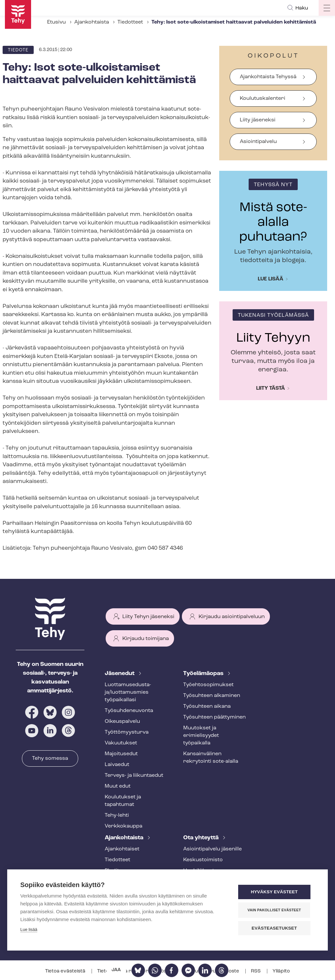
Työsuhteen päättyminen (214, 717)
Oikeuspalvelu (122, 722)
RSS (256, 971)
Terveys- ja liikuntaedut (134, 775)
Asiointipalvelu (258, 142)
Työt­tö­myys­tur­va (127, 732)
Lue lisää (271, 279)
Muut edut (118, 786)
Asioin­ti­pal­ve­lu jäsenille (212, 849)
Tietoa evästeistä (66, 971)
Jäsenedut (120, 674)
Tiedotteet (130, 22)
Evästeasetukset (275, 928)
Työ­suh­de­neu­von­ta (129, 711)
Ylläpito (281, 971)
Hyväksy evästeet (275, 892)
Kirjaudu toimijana (146, 639)
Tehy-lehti (117, 815)
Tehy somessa (50, 758)
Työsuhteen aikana (207, 706)
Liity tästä (271, 388)
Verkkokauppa (123, 826)
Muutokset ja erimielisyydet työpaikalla (201, 736)
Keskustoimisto (203, 860)
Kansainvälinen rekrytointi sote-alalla (211, 758)
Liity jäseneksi (258, 120)
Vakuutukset (121, 743)
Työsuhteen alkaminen (212, 696)
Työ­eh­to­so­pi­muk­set (208, 685)
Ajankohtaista (92, 22)
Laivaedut (117, 765)
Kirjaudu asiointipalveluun (232, 617)
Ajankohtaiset (122, 849)
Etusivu (56, 22)
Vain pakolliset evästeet (275, 910)
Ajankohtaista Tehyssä (268, 77)
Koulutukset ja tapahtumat (123, 801)
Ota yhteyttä (202, 838)
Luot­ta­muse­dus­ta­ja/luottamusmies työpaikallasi (128, 692)
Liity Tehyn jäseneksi (148, 617)
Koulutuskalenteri (263, 98)
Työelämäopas (204, 674)
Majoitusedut (121, 754)
